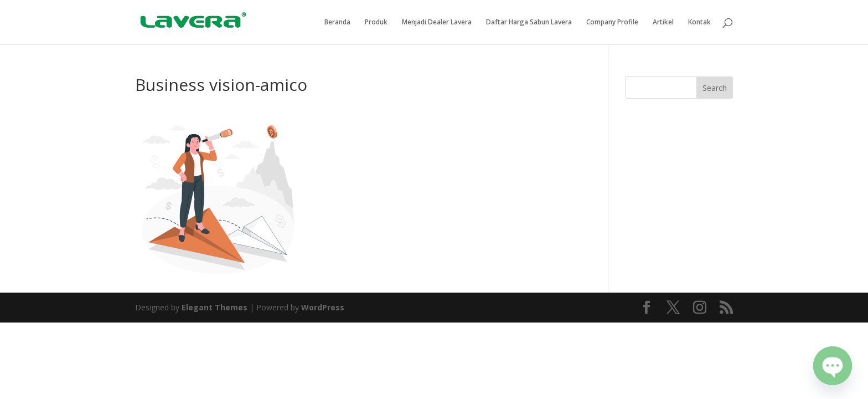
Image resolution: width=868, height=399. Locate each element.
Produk (376, 22)
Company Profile (612, 22)
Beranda (337, 22)
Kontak (699, 22)
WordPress (323, 307)
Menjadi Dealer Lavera (437, 22)
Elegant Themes (215, 307)
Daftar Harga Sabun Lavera (529, 22)
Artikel (663, 22)
